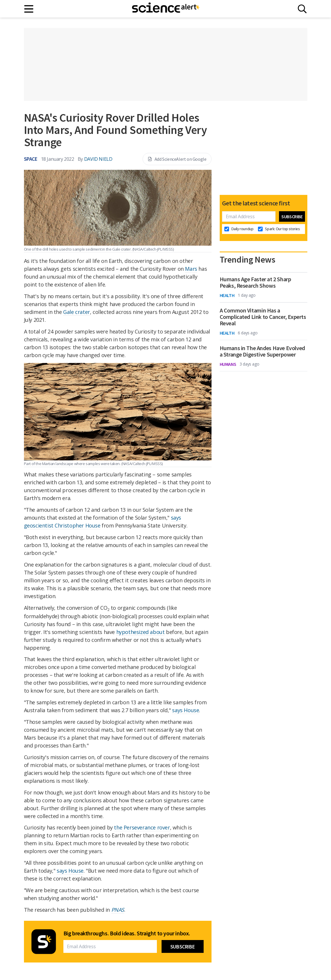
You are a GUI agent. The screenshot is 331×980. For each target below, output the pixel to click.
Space (31, 159)
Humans (228, 364)
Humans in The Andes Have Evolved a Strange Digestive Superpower (262, 351)
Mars (191, 269)
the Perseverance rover (142, 827)
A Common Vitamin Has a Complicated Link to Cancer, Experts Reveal (263, 317)
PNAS (118, 910)
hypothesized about (141, 632)
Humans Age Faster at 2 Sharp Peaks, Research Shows (255, 282)
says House (186, 710)
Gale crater (77, 312)
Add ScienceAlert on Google (177, 159)
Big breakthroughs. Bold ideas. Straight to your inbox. (127, 933)
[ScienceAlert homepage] (166, 9)
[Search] (302, 9)
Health (227, 295)
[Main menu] (29, 9)
